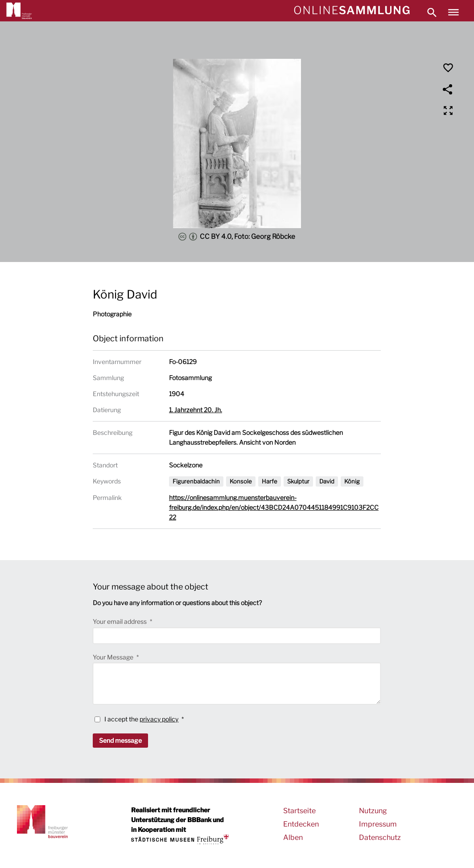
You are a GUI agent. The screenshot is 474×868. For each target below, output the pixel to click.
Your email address (120, 621)
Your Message (114, 657)
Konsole (241, 481)
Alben (293, 837)
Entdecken (301, 824)
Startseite (299, 811)
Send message (120, 740)
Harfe (270, 481)
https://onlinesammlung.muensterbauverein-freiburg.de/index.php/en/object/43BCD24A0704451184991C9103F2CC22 (274, 507)
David (327, 481)
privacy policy (159, 719)
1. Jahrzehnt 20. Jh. (196, 410)
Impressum (378, 824)
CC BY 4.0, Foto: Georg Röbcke (237, 237)
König (352, 481)
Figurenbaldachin (196, 481)
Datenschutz (380, 837)
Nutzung (373, 811)
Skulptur (298, 481)
